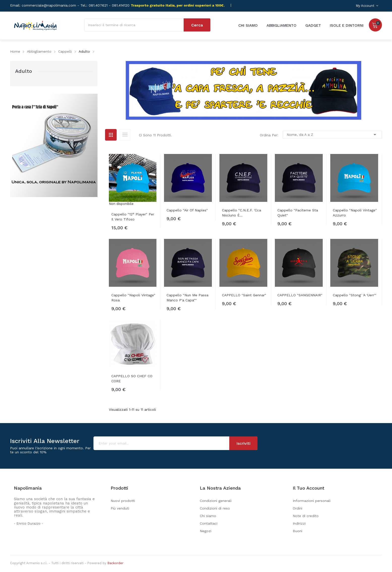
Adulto (24, 71)
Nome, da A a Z (332, 135)
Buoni (298, 531)
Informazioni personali (312, 501)
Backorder (115, 563)
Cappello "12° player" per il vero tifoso (133, 217)
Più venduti (120, 508)
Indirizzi (299, 523)
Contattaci (209, 523)
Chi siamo (208, 516)
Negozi (206, 531)
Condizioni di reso (215, 508)
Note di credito (306, 516)
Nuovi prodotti (123, 501)
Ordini (298, 508)
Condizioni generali (216, 501)
